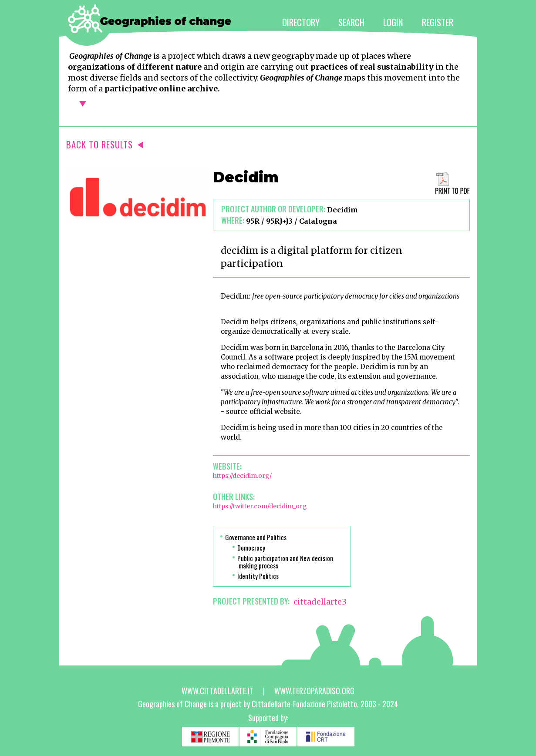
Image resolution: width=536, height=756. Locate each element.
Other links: (234, 497)
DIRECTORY (301, 22)
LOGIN (393, 22)
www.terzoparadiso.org (314, 691)
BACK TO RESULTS (105, 144)
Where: (233, 220)
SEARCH (351, 22)
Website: (227, 466)
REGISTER (438, 22)
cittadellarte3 (320, 602)
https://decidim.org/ (242, 476)
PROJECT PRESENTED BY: (251, 601)
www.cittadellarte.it (217, 691)
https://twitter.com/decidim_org (260, 506)
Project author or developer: (273, 209)
